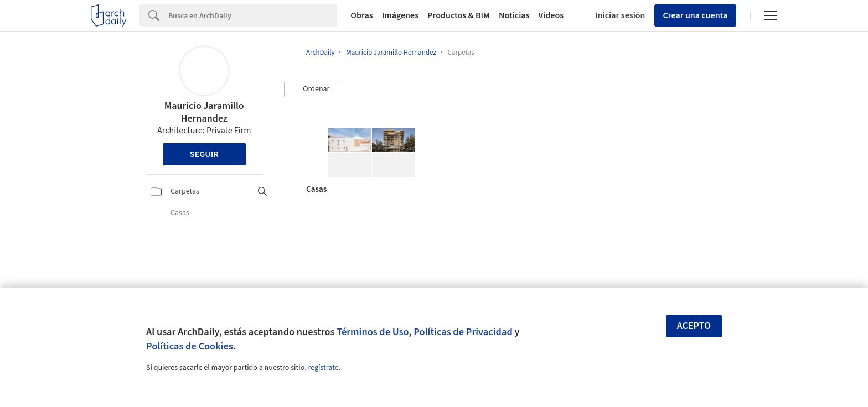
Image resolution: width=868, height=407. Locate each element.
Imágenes (400, 15)
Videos (551, 15)
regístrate (323, 368)
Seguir (204, 154)
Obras (362, 15)
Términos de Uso (373, 332)
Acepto (694, 326)
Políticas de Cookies (190, 346)
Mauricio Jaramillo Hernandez (204, 112)
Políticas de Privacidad (463, 332)
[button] (311, 90)
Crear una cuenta (696, 15)
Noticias (514, 15)
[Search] (253, 15)
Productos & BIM (459, 15)
